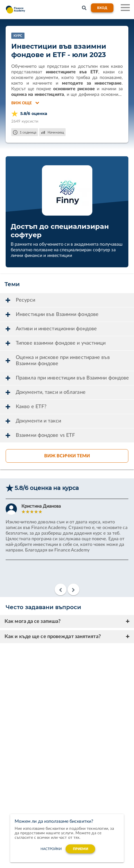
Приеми (81, 849)
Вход (102, 8)
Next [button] (73, 589)
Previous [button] (61, 589)
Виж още (25, 103)
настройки (51, 849)
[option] (67, 534)
